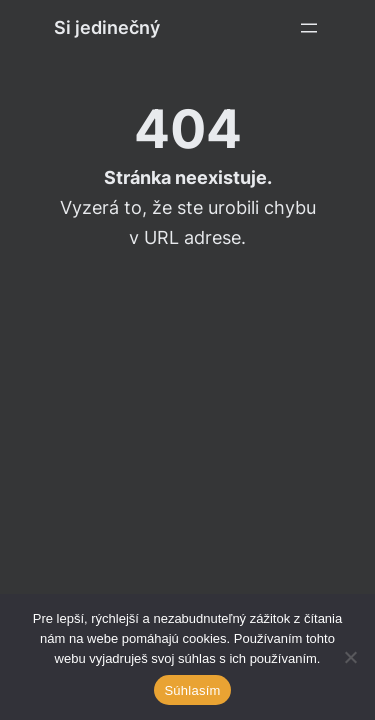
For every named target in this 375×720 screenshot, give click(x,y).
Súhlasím (192, 690)
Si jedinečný (107, 27)
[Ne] (350, 657)
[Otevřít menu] (309, 28)
